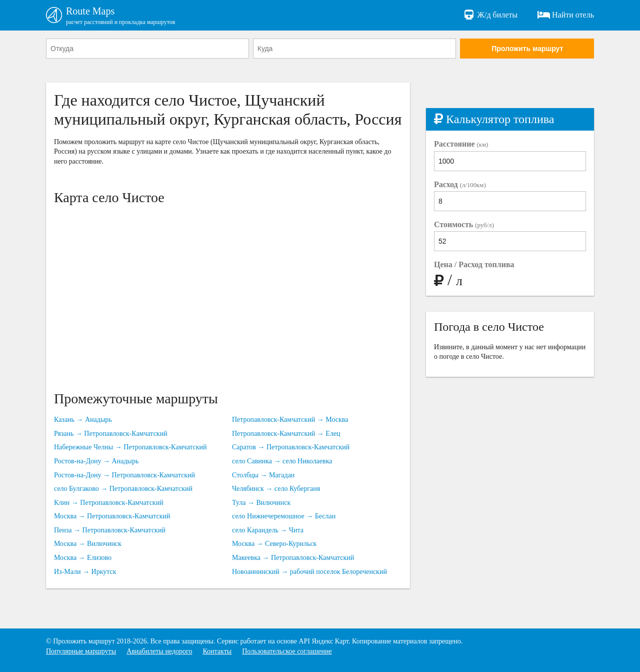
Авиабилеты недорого (159, 651)
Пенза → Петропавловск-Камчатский (110, 530)
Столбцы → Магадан (263, 475)
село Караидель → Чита (268, 530)
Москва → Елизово (83, 558)
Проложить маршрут (527, 49)
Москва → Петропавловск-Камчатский (112, 516)
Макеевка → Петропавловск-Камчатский (293, 558)
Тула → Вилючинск (261, 503)
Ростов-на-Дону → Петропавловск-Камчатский (124, 475)
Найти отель (566, 15)
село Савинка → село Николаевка (282, 461)
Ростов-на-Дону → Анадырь (96, 461)
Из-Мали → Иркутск (85, 572)
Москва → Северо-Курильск (274, 544)
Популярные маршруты (81, 651)
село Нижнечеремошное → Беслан (284, 516)
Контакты (217, 651)
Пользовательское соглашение (287, 651)
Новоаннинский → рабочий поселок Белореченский (309, 572)
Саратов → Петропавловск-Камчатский (291, 447)
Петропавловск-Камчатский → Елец (286, 434)
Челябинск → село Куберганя (276, 489)
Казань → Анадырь (83, 420)
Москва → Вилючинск (88, 544)
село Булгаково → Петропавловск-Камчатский (123, 489)
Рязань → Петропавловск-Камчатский (111, 434)
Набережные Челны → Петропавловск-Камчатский (130, 447)
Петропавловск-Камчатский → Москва (290, 420)
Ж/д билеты (490, 15)
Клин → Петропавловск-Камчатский (109, 503)
